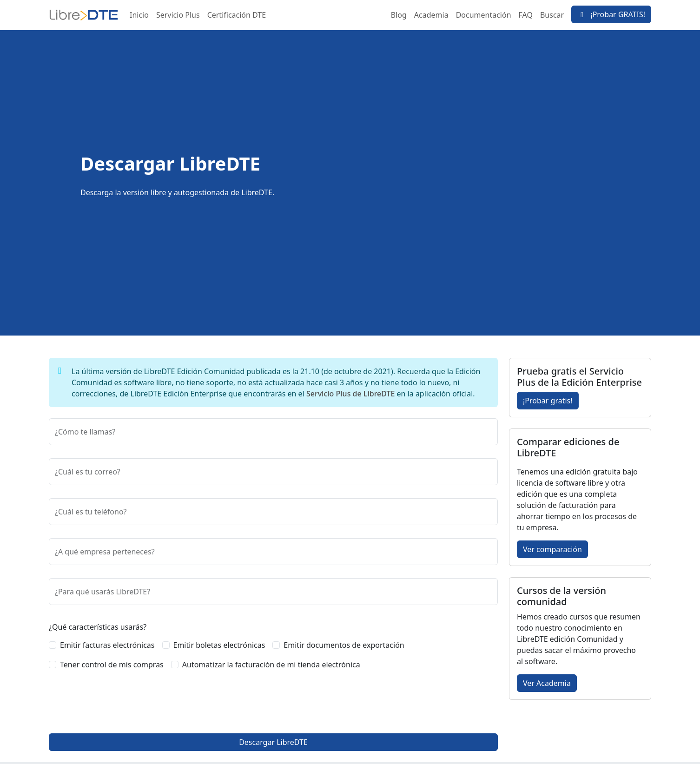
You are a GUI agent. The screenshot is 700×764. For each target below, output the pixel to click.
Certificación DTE (237, 15)
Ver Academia (547, 683)
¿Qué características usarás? (98, 627)
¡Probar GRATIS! (611, 14)
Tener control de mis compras (112, 665)
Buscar (552, 15)
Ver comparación (552, 549)
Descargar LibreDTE (273, 742)
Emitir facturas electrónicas (107, 645)
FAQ (526, 15)
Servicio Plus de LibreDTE (350, 394)
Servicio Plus (178, 15)
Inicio (139, 15)
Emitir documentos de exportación (344, 645)
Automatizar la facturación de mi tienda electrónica (271, 665)
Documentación (484, 15)
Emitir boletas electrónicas (219, 645)
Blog (399, 15)
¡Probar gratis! (548, 401)
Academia (431, 15)
